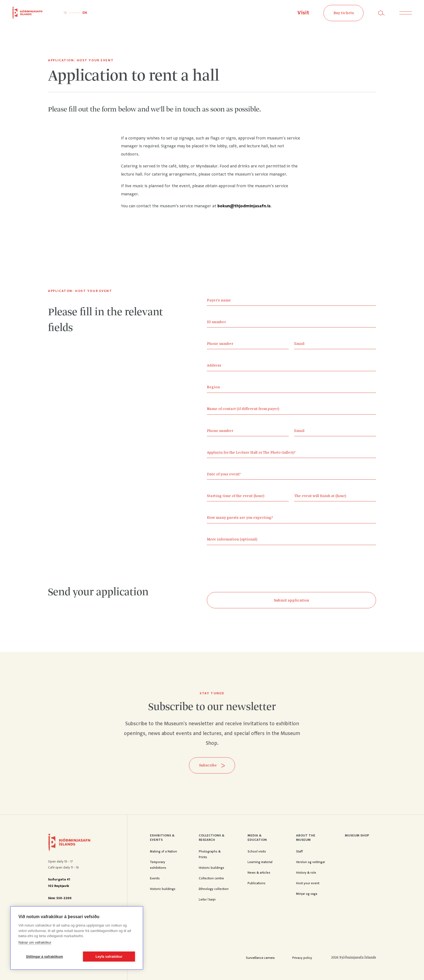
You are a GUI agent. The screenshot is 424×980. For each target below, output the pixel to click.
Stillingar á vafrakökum (45, 957)
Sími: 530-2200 (60, 898)
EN (85, 13)
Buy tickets (344, 13)
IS (65, 13)
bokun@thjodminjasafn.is (244, 206)
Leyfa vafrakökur (109, 957)
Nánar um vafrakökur (35, 942)
